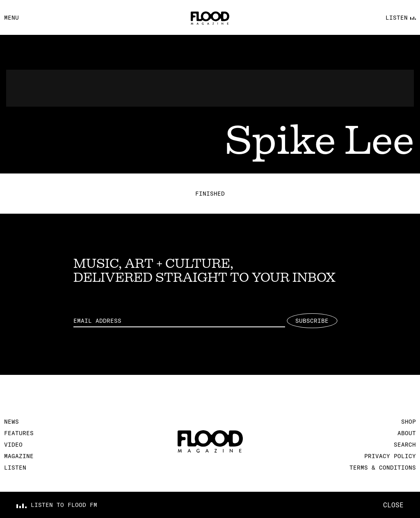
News (11, 422)
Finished (210, 194)
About (407, 433)
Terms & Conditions (383, 468)
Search (405, 445)
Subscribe (312, 321)
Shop (409, 422)
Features (19, 433)
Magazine (19, 456)
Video (13, 445)
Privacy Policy (390, 456)
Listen (15, 468)
